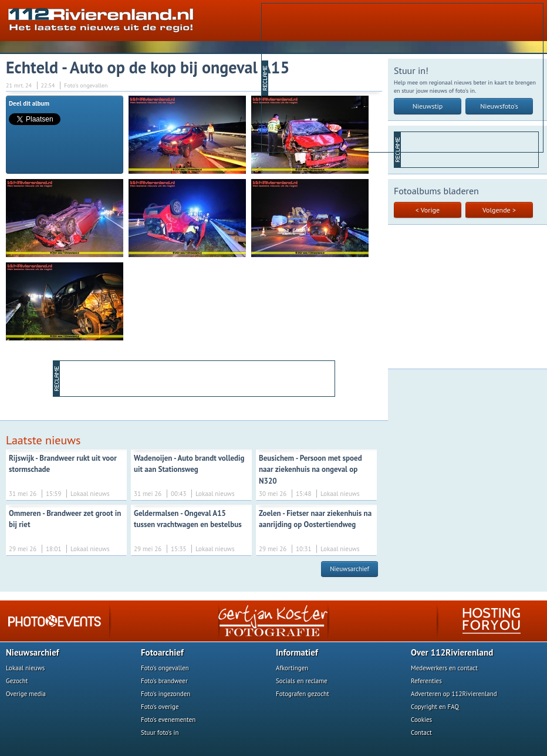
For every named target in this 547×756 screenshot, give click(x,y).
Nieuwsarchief (350, 569)
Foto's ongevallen (165, 668)
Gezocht (17, 681)
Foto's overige (160, 707)
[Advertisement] (359, 77)
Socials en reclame (302, 681)
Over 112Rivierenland (452, 652)
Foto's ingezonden (166, 694)
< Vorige (428, 210)
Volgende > (499, 210)
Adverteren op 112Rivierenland (454, 694)
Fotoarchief (162, 652)
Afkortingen (292, 668)
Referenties (426, 681)
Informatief (297, 652)
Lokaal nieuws (25, 668)
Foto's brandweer (164, 681)
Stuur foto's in (160, 733)
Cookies (421, 720)
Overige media (26, 694)
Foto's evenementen (168, 720)
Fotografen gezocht (303, 694)
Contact (421, 733)
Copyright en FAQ (435, 707)
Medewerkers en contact (444, 668)
